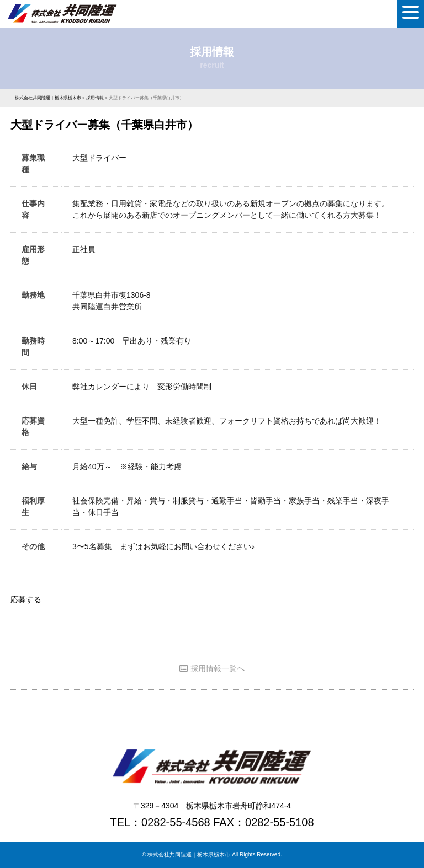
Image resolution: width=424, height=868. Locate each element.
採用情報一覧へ (212, 668)
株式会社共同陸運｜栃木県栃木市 (189, 854)
